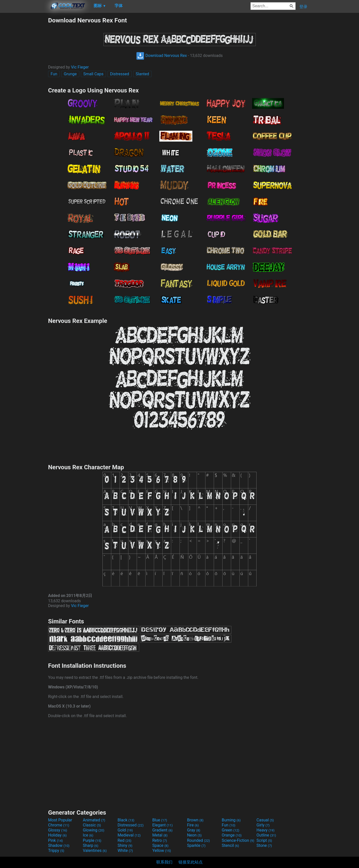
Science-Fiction (238, 840)
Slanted (142, 74)
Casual (265, 820)
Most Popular (60, 820)
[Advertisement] (24, 92)
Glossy (58, 830)
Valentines (95, 850)
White (125, 850)
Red (124, 840)
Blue (160, 820)
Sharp (91, 845)
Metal (160, 835)
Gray (194, 830)
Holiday (57, 835)
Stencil (230, 845)
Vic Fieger (80, 67)
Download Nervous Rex (161, 56)
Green (231, 830)
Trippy (56, 850)
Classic (92, 825)
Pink (56, 840)
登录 (303, 7)
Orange (232, 835)
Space (160, 845)
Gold (125, 830)
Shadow (59, 845)
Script (264, 840)
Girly (263, 825)
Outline (266, 835)
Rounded (199, 840)
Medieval (129, 835)
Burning (231, 820)
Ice (88, 835)
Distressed (120, 74)
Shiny (125, 845)
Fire (193, 825)
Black (126, 820)
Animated (94, 820)
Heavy (265, 830)
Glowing (94, 830)
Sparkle (196, 845)
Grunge (70, 74)
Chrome (59, 825)
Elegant (163, 825)
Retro (160, 840)
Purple (92, 840)
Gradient (162, 830)
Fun (54, 74)
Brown (195, 820)
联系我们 (164, 862)
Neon (194, 835)
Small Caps (93, 74)
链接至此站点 (191, 862)
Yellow (162, 850)
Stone (264, 845)
